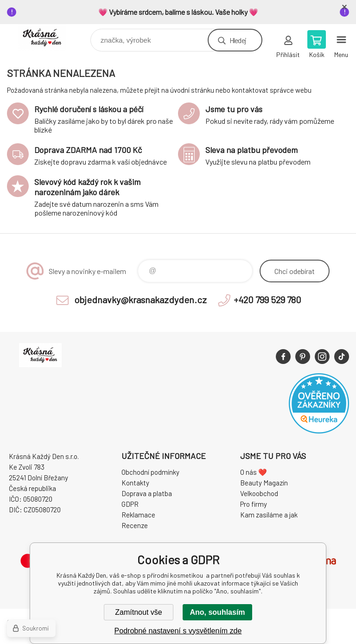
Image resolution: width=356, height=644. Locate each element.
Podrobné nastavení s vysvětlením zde (178, 631)
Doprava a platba (147, 493)
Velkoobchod (259, 493)
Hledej (238, 40)
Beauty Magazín (264, 483)
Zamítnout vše (138, 612)
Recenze (135, 525)
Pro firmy (254, 504)
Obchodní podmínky (150, 472)
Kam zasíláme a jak (269, 515)
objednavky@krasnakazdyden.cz (140, 300)
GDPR (130, 504)
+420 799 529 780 (267, 300)
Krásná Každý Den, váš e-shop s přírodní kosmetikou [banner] (48, 38)
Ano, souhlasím (217, 612)
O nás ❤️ (254, 472)
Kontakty (135, 483)
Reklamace (138, 515)
